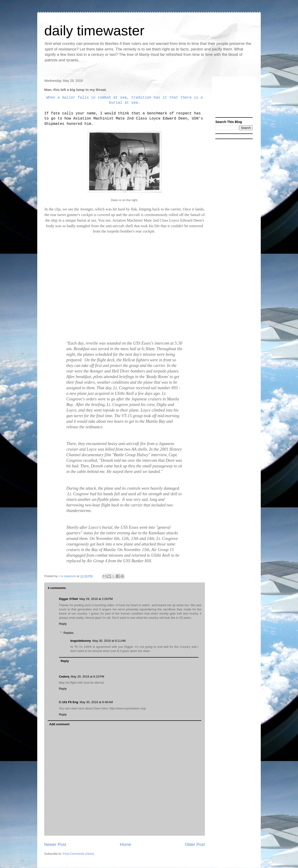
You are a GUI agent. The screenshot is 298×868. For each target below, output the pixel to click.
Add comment (59, 724)
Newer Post (55, 845)
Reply (63, 624)
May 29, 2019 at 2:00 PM (96, 599)
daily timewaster (94, 31)
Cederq (64, 677)
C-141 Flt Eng (69, 702)
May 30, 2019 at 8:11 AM (109, 641)
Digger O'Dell (68, 599)
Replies (69, 633)
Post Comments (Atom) (79, 854)
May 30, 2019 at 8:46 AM (96, 702)
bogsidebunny (81, 641)
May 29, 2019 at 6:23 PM (87, 677)
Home (126, 845)
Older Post (195, 845)
